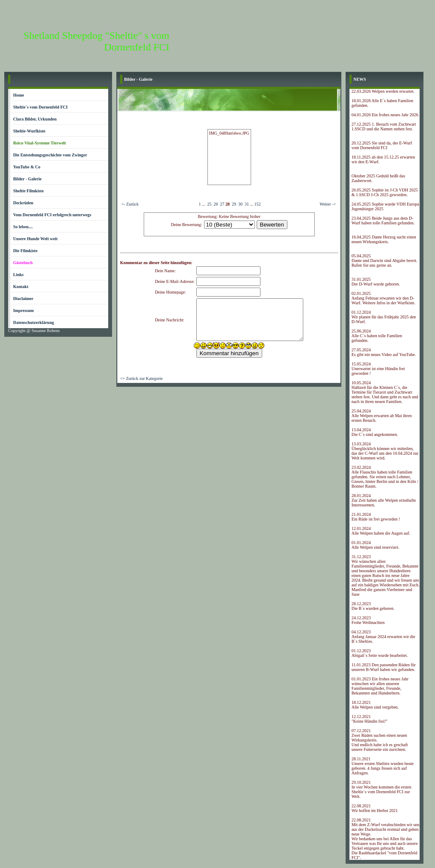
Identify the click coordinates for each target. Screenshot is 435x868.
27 (222, 204)
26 (216, 204)
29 (234, 204)
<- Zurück (130, 204)
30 (240, 204)
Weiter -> (328, 204)
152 (257, 204)
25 (209, 204)
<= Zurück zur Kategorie (142, 378)
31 (247, 204)
